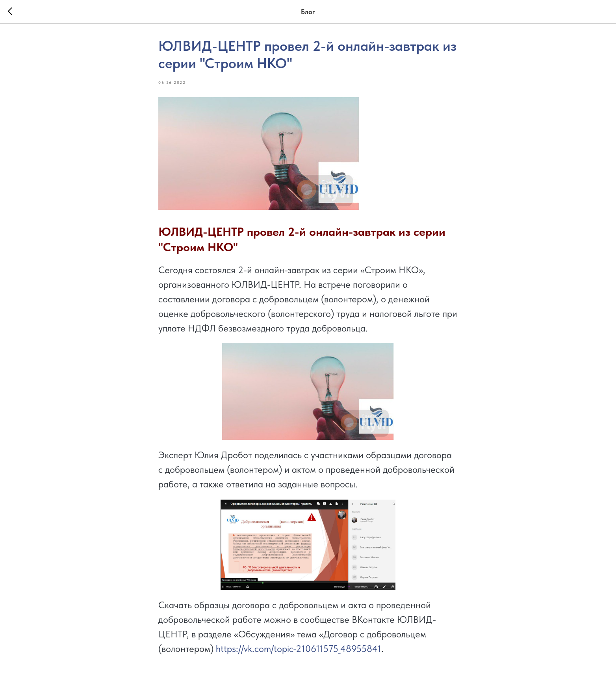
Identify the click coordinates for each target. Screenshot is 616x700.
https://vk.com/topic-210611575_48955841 (299, 649)
